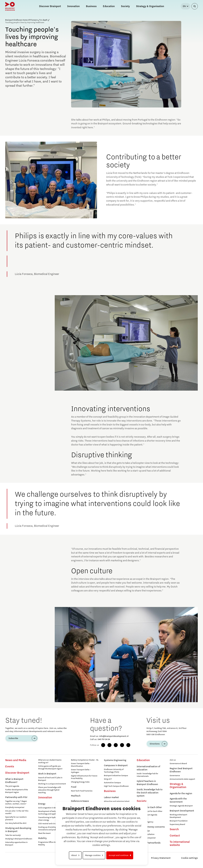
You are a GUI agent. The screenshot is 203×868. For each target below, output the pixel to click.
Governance (175, 776)
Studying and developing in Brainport (18, 830)
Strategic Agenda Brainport (181, 806)
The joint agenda (12, 786)
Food (74, 787)
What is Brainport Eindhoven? (14, 781)
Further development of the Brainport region (17, 791)
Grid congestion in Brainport (50, 808)
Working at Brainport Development (178, 816)
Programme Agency (145, 822)
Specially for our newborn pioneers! (16, 818)
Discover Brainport (17, 773)
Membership (142, 818)
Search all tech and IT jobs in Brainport (50, 779)
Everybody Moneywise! (146, 838)
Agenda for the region (181, 794)
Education (143, 760)
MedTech (76, 796)
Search (174, 829)
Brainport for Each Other (149, 807)
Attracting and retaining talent (117, 801)
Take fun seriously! (13, 835)
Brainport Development (182, 811)
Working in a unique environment (52, 784)
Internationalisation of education (148, 768)
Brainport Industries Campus (116, 776)
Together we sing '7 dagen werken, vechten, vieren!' (16, 803)
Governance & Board (178, 764)
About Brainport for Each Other (150, 811)
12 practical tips (143, 831)
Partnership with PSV (16, 797)
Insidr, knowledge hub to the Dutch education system (150, 793)
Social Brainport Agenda (147, 815)
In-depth (44, 20)
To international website (180, 844)
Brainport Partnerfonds (149, 843)
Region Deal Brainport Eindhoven (181, 770)
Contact (175, 836)
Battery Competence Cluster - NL (85, 760)
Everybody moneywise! (15, 807)
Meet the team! (45, 833)
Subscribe (13, 738)
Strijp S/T (108, 779)
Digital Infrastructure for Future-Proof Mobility (84, 777)
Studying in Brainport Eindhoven (19, 839)
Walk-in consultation (146, 834)
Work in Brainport (47, 774)
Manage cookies (93, 855)
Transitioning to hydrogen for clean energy (50, 819)
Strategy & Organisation (178, 786)
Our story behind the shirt (16, 823)
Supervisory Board (177, 824)
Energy (42, 804)
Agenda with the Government (178, 800)
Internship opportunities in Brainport (16, 844)
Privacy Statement (161, 858)
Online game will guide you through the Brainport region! (50, 767)
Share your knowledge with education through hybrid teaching (50, 790)
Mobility (42, 838)
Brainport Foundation (179, 821)
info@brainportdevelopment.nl (114, 736)
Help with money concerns (151, 827)
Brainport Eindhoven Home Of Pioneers (22, 20)
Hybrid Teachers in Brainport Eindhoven (147, 783)
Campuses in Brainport (116, 766)
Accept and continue (119, 855)
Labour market (111, 797)
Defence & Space (80, 801)
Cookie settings (189, 858)
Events (10, 767)
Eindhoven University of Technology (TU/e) (114, 771)
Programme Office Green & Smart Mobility (52, 844)
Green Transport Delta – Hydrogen (81, 771)
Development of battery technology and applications (50, 813)
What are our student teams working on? (50, 761)
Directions (155, 744)
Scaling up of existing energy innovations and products (50, 828)
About (74, 855)
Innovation (45, 798)
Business (110, 791)
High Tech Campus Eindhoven (116, 786)
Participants (142, 847)
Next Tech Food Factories (82, 791)
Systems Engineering (115, 760)
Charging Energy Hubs (80, 782)
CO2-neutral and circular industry (52, 824)
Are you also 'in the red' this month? (17, 812)
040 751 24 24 (104, 739)
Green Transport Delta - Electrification (81, 765)
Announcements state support (182, 779)
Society (142, 801)
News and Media (16, 760)
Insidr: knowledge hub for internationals (147, 775)
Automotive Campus (112, 783)
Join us (173, 760)
